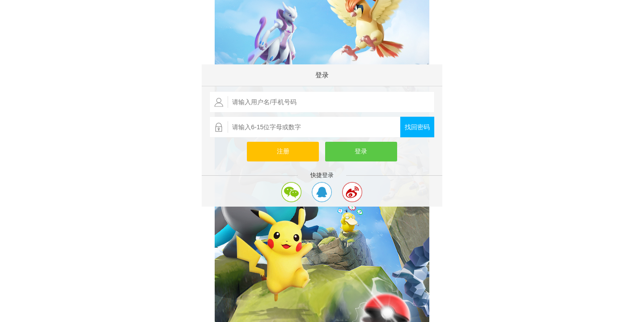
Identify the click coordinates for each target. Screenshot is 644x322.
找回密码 (417, 127)
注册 (283, 151)
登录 (361, 151)
